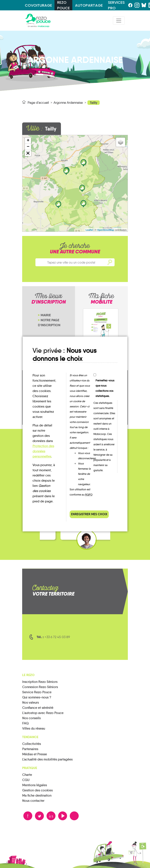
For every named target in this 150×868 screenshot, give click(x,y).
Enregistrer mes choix (89, 514)
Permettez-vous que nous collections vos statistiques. (105, 388)
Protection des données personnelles (43, 451)
